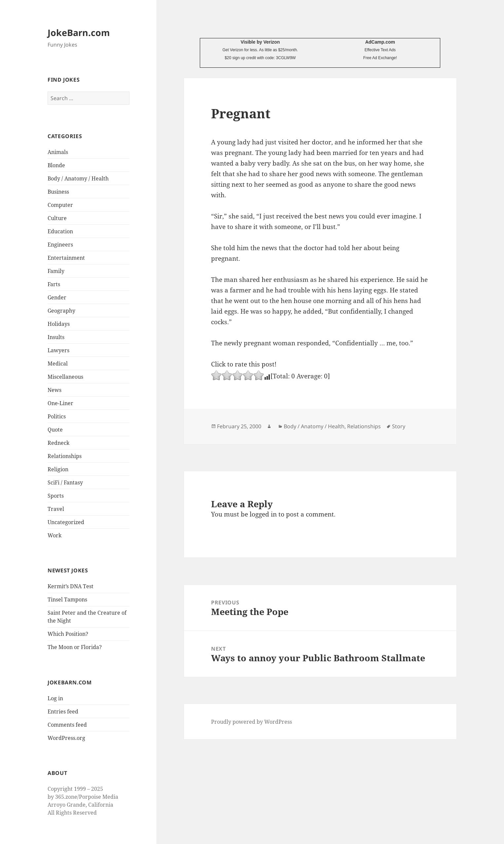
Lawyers (58, 350)
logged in (263, 514)
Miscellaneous (65, 377)
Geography (61, 311)
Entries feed (63, 711)
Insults (56, 337)
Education (60, 231)
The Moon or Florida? (75, 647)
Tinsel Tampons (67, 599)
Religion (58, 469)
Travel (56, 509)
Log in (55, 698)
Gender (57, 297)
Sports (56, 496)
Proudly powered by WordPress (252, 722)
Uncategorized (66, 522)
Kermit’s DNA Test (71, 586)
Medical (58, 364)
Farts (54, 284)
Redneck (58, 443)
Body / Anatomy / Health (78, 178)
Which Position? (68, 634)
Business (58, 192)
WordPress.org (66, 738)
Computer (60, 205)
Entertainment (66, 258)
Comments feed (67, 725)
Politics (57, 416)
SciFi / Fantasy (65, 482)
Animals (58, 152)
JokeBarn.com (79, 33)
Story (399, 426)
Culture (57, 218)
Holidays (59, 324)
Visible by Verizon (260, 42)
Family (56, 271)
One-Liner (60, 403)
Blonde (56, 165)
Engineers (60, 245)
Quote (55, 430)
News (54, 390)
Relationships (65, 456)
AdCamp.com (380, 42)
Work (54, 535)
